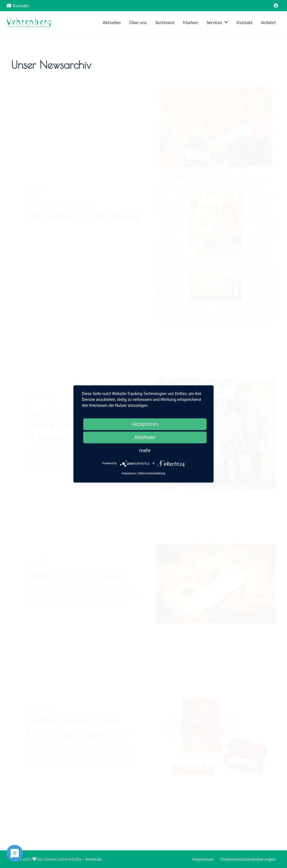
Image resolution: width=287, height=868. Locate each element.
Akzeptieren (145, 424)
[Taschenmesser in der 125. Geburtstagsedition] (216, 746)
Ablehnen (145, 437)
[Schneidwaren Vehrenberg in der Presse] (216, 218)
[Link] (29, 23)
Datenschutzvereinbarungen (248, 859)
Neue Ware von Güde (76, 582)
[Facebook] (276, 6)
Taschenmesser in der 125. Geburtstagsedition (77, 736)
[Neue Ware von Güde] (216, 593)
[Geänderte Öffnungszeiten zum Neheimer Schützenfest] (216, 443)
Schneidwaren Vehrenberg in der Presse (82, 223)
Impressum (203, 859)
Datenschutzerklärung (151, 474)
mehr (145, 450)
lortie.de (93, 859)
